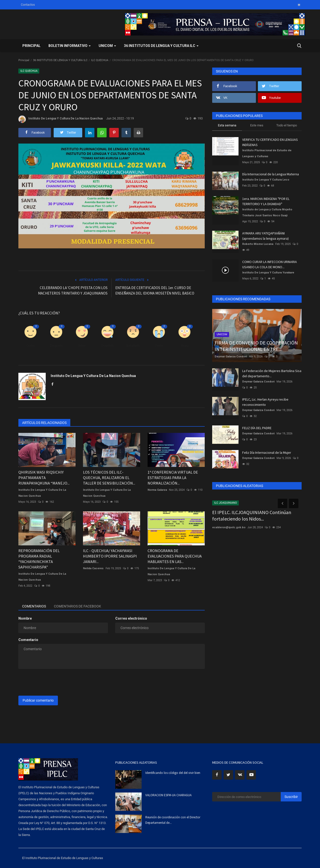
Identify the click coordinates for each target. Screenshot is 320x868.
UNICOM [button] (107, 46)
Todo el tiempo (287, 125)
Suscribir (291, 797)
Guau (185, 346)
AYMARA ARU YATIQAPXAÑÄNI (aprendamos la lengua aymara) (265, 236)
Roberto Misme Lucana (258, 244)
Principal (31, 46)
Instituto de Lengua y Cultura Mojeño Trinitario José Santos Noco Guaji (267, 212)
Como (30, 346)
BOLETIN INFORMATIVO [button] (70, 46)
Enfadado (133, 346)
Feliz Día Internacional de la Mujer (267, 453)
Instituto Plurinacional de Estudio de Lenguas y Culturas (267, 153)
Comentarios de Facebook (78, 606)
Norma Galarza (157, 490)
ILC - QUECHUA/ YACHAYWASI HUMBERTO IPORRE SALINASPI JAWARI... (110, 556)
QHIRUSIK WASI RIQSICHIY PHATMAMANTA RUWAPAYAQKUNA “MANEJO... (44, 478)
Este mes (257, 125)
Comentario (28, 640)
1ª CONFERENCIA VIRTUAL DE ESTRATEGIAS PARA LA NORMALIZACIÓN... (173, 478)
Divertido (108, 346)
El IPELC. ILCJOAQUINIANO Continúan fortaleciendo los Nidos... (252, 515)
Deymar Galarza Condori (231, 357)
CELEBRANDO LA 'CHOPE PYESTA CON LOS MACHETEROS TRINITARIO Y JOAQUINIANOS (73, 290)
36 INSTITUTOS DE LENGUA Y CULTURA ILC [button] (161, 46)
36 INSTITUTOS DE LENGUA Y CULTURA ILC (60, 60)
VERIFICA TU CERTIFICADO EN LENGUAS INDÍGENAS (270, 142)
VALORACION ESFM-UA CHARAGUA (168, 795)
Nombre (25, 618)
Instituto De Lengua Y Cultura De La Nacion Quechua (60, 119)
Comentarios (34, 606)
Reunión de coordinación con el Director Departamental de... (173, 820)
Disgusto (56, 346)
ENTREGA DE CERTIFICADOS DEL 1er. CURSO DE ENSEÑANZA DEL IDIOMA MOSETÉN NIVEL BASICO (155, 290)
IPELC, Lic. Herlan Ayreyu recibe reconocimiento (265, 402)
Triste (159, 346)
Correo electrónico (131, 618)
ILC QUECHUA (100, 60)
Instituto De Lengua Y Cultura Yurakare (268, 273)
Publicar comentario (38, 700)
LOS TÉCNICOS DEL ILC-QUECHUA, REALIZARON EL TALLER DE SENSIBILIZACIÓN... (109, 478)
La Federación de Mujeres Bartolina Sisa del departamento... (272, 373)
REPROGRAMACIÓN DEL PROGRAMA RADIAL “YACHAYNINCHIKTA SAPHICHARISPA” (39, 559)
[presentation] (56, 682)
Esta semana (227, 125)
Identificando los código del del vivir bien (173, 773)
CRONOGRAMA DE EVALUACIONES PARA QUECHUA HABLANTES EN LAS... (175, 556)
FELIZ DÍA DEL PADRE (257, 428)
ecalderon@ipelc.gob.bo (229, 527)
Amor (82, 346)
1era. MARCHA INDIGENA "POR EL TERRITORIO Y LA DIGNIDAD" (266, 201)
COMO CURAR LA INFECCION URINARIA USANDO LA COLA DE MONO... (270, 264)
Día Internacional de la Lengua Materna (271, 174)
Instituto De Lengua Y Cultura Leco (266, 180)
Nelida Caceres (93, 568)
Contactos (28, 5)
